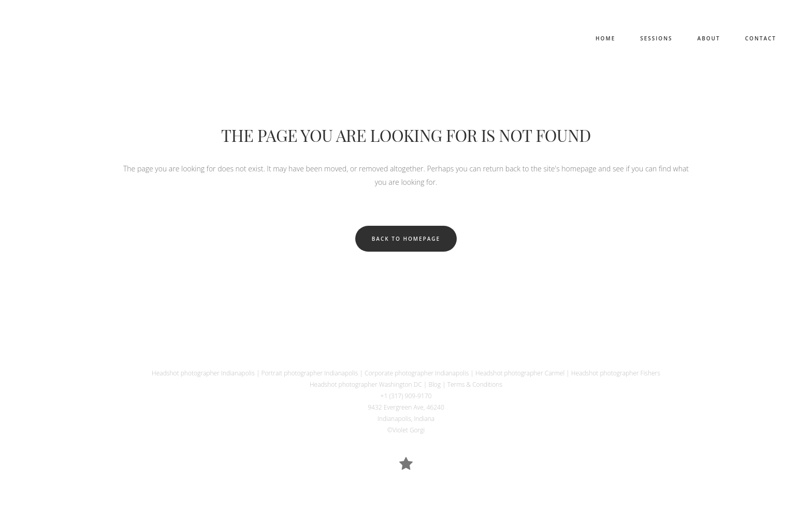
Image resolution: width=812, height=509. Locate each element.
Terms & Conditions (475, 384)
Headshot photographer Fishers (616, 373)
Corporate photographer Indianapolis (417, 373)
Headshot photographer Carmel (520, 373)
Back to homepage (406, 239)
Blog (434, 384)
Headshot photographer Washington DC (366, 384)
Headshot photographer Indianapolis (203, 373)
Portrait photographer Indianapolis (310, 373)
